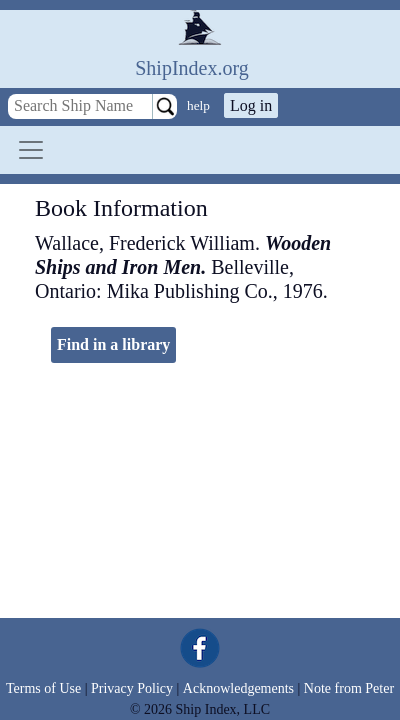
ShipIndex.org (192, 68)
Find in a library (113, 344)
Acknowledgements (238, 688)
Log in (251, 105)
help (198, 105)
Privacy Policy (132, 688)
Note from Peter (349, 688)
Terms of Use (43, 688)
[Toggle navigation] (31, 150)
